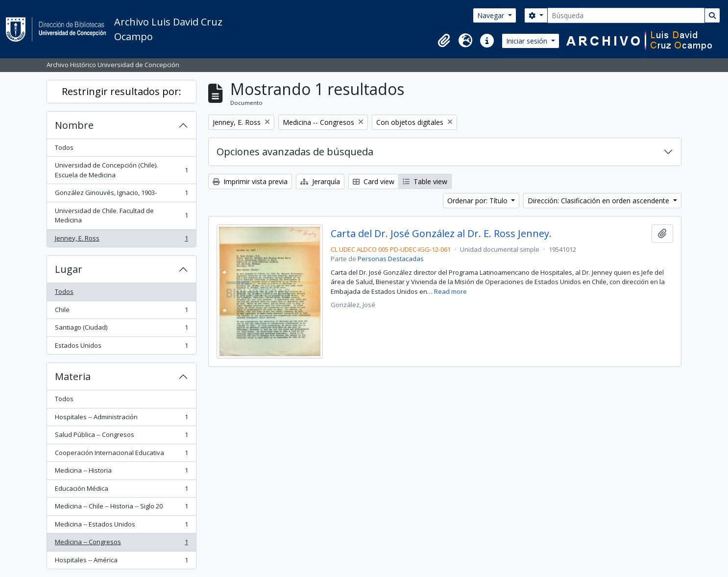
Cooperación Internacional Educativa (121, 455)
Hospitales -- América (121, 562)
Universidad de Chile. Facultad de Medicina (121, 216)
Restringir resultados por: (121, 91)
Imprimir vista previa (250, 181)
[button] (444, 41)
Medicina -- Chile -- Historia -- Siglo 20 (121, 508)
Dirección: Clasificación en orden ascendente (599, 201)
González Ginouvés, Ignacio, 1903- (121, 195)
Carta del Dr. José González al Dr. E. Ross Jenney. (441, 234)
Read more (450, 291)
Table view (425, 181)
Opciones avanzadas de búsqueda (295, 152)
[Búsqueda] (626, 15)
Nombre (74, 125)
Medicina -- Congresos (121, 544)
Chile (121, 312)
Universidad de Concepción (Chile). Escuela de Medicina (121, 170)
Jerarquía (320, 181)
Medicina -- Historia (121, 472)
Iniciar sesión (528, 41)
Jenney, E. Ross (121, 240)
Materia (73, 376)
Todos (64, 147)
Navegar (492, 15)
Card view (374, 181)
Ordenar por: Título (478, 201)
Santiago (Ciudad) (121, 329)
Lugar (69, 269)
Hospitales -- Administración (121, 419)
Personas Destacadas (391, 259)
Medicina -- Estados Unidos (121, 526)
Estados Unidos (121, 348)
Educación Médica (121, 491)
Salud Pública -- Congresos (121, 437)
